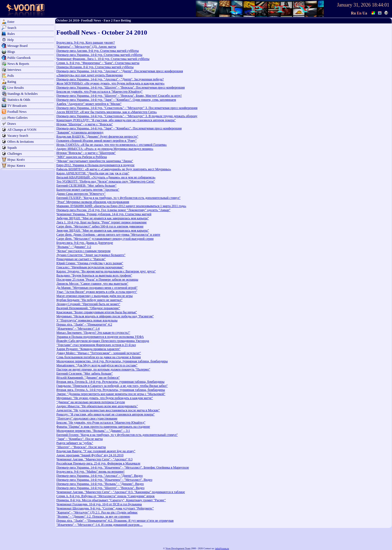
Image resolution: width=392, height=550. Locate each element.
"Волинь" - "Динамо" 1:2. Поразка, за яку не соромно (93, 516)
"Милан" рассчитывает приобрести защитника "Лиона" (95, 161)
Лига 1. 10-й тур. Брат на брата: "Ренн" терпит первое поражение (102, 222)
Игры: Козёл (16, 160)
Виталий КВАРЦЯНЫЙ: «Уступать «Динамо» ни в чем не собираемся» (106, 177)
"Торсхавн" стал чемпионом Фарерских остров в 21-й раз (96, 345)
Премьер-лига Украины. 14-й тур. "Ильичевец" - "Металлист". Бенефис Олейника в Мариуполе (123, 467)
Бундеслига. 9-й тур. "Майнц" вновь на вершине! (91, 472)
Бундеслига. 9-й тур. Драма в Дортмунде (85, 243)
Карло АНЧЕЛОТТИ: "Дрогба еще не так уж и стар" (93, 173)
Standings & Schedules (22, 94)
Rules (11, 34)
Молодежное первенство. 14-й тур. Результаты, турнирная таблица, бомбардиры (112, 361)
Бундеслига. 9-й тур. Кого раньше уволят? (86, 42)
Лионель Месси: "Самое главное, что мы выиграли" (92, 284)
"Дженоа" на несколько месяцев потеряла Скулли (91, 402)
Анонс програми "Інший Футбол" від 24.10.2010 (90, 455)
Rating (12, 82)
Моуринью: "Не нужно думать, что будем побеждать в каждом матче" (105, 398)
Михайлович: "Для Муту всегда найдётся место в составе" (97, 365)
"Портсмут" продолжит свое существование (87, 418)
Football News (17, 112)
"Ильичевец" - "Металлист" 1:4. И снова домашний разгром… (99, 525)
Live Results (16, 88)
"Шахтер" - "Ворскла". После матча (81, 447)
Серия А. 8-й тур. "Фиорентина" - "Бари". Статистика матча (98, 63)
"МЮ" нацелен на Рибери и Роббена (82, 157)
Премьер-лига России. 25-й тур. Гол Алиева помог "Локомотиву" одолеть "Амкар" (113, 210)
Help (10, 40)
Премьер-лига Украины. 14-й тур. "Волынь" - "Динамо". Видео (100, 484)
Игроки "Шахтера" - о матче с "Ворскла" (85, 124)
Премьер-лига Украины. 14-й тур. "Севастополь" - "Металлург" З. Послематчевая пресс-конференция (127, 108)
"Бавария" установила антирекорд (80, 132)
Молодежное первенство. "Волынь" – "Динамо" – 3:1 (93, 431)
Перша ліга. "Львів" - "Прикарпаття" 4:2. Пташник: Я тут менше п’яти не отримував (115, 521)
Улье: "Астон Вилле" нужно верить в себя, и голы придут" (97, 292)
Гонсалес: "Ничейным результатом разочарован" (90, 267)
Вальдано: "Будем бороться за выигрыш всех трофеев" (94, 275)
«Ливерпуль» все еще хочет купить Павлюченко (90, 75)
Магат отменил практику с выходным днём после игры (94, 296)
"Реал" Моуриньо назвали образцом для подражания (93, 202)
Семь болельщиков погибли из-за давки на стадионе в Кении (99, 357)
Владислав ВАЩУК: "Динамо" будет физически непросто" (97, 136)
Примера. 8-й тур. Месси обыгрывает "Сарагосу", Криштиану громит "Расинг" (111, 500)
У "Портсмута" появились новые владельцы (87, 320)
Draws (12, 124)
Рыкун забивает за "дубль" (75, 443)
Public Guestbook (19, 58)
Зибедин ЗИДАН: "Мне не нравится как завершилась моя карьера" (103, 218)
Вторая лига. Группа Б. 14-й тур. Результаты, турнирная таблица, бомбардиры (110, 382)
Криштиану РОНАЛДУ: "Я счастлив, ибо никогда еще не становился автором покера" (116, 120)
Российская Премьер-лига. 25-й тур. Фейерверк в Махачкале (98, 463)
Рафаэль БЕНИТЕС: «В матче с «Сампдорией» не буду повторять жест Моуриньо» (114, 169)
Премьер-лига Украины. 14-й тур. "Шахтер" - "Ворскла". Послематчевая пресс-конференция (120, 87)
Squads (12, 148)
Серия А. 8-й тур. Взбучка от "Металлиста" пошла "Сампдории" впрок (105, 496)
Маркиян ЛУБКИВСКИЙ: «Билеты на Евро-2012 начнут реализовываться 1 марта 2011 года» (121, 206)
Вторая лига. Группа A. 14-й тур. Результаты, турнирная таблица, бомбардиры (111, 390)
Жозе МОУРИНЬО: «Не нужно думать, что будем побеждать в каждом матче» (111, 83)
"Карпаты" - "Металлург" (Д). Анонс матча (86, 47)
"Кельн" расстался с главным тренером (83, 251)
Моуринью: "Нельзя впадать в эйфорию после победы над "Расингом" (105, 316)
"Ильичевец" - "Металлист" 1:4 (78, 329)
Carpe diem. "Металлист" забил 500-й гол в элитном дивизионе (100, 226)
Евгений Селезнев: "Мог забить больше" (85, 373)
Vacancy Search (18, 136)
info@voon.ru (222, 548)
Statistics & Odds (19, 100)
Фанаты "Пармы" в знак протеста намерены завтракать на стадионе (103, 427)
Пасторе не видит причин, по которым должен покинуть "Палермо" (103, 369)
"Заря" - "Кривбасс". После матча (79, 439)
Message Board (17, 46)
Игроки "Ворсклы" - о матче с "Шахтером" (86, 153)
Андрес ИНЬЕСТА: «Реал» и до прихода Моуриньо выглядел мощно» (105, 149)
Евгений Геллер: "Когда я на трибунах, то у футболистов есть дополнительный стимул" (117, 435)
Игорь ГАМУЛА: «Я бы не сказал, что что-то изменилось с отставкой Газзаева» (112, 145)
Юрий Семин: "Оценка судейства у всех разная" (90, 263)
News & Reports (18, 64)
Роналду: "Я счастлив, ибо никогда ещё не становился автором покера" (105, 414)
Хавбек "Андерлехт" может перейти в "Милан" (89, 104)
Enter (11, 22)
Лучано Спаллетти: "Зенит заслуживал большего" (91, 255)
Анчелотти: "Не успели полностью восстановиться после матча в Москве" (108, 410)
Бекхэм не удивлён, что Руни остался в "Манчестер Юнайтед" (99, 92)
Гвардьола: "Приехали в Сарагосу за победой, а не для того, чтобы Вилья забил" (112, 386)
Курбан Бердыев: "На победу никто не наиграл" (89, 300)
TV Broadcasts (17, 106)
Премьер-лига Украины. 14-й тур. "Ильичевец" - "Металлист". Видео (104, 480)
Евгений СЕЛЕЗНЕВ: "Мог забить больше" (86, 186)
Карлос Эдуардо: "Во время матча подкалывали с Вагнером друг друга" (106, 271)
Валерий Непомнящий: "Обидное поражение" (88, 308)
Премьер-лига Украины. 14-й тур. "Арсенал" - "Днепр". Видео (99, 476)
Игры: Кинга (16, 166)
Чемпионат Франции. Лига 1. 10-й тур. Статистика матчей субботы (103, 59)
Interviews (14, 70)
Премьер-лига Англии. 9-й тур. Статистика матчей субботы (98, 51)
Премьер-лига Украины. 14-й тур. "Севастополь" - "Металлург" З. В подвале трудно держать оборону (127, 116)
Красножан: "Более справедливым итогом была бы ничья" (97, 312)
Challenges (15, 154)
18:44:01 (381, 5)
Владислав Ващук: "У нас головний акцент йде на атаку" (96, 451)
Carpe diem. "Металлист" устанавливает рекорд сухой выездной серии (105, 239)
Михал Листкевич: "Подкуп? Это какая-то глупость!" (93, 333)
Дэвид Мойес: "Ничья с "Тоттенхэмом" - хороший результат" (99, 353)
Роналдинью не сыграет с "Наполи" (81, 259)
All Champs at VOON (22, 130)
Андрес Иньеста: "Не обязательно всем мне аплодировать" (97, 406)
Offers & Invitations (21, 142)
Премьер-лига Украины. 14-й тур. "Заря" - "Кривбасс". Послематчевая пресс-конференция (119, 128)
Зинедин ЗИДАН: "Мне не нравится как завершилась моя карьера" (103, 230)
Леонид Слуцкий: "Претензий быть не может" (88, 304)
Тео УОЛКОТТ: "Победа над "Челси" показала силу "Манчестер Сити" (106, 181)
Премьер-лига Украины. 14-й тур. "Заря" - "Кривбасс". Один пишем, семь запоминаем (116, 100)
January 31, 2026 (354, 5)
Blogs (11, 52)
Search (12, 28)
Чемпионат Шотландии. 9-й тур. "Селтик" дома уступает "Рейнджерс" (105, 508)
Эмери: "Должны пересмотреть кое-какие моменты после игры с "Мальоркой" (111, 394)
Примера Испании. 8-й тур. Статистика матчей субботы (95, 67)
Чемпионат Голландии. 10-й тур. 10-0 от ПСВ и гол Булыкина (99, 504)
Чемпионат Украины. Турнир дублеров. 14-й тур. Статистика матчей (104, 214)
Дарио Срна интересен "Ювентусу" (81, 194)
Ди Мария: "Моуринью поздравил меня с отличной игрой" (97, 288)
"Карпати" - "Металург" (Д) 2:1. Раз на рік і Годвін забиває (97, 512)
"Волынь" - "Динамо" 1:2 (74, 247)
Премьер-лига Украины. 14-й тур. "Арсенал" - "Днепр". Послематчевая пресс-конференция (120, 71)
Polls (11, 76)
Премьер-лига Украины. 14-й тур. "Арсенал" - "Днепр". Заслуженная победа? (110, 79)
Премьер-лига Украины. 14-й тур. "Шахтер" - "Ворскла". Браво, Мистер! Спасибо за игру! (119, 96)
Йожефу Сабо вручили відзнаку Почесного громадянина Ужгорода (103, 341)
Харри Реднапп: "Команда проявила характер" (88, 349)
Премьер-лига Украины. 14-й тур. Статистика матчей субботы (99, 55)
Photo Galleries (17, 118)
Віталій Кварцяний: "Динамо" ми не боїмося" (88, 378)
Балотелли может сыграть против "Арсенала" (88, 190)
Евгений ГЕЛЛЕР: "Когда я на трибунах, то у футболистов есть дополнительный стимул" (118, 198)
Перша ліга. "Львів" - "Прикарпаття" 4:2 (84, 324)
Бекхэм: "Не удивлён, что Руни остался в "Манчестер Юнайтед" (101, 423)
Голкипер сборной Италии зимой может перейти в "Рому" (97, 141)
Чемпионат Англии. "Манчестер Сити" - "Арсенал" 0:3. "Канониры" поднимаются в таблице (121, 492)
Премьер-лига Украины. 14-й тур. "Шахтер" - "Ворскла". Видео (100, 488)
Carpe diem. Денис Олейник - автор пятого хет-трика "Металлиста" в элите (108, 235)
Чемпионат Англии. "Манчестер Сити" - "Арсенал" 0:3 (94, 459)
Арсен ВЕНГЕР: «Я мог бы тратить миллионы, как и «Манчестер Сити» (107, 112)
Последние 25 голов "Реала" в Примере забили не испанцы (97, 279)
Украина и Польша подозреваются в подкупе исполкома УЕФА (100, 337)
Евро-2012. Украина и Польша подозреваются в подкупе (95, 165)
